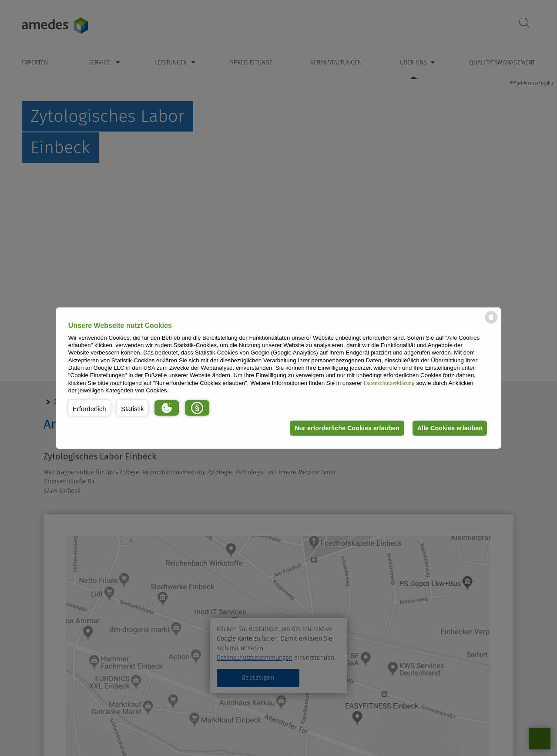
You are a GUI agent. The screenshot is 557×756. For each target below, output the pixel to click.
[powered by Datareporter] (491, 323)
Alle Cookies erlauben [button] (449, 428)
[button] (89, 408)
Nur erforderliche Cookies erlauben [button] (345, 428)
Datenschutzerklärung (389, 383)
